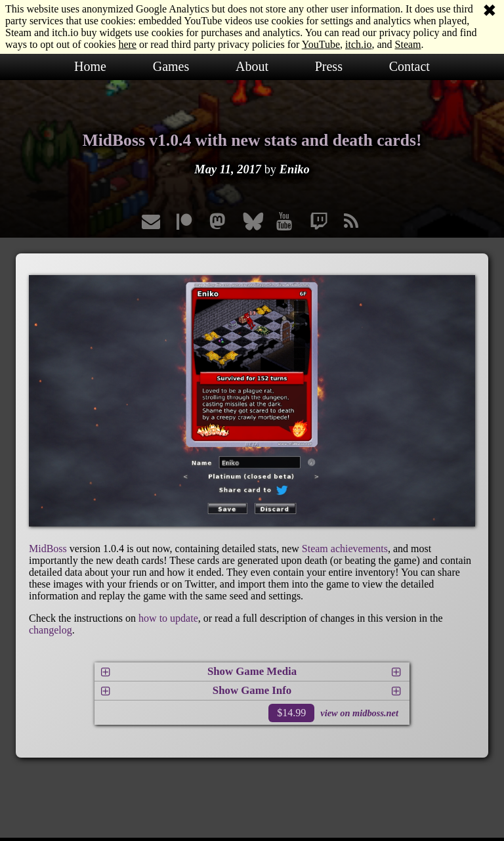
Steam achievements (345, 549)
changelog (51, 630)
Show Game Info (252, 690)
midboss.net (375, 713)
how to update (168, 618)
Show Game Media (252, 671)
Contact (409, 66)
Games (171, 66)
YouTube (321, 44)
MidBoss (48, 549)
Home (90, 66)
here (127, 44)
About (252, 66)
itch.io (358, 44)
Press (329, 66)
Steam (408, 44)
